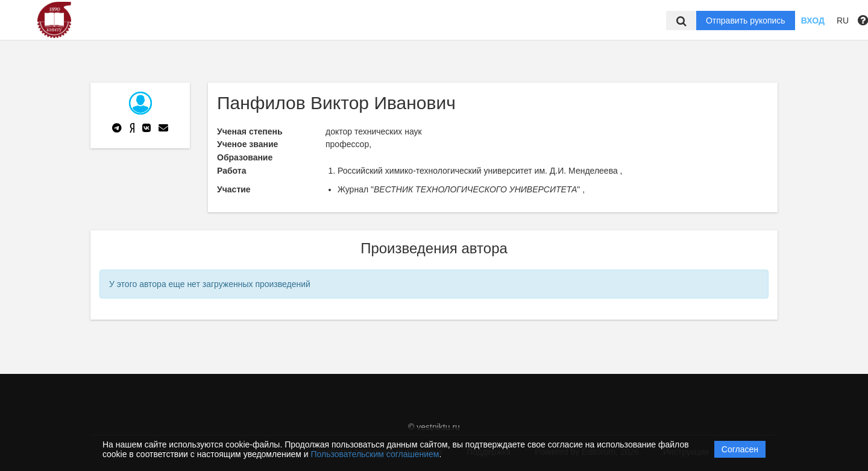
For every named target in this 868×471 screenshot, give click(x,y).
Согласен (740, 449)
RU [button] (843, 21)
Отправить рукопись (746, 21)
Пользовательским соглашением (375, 454)
